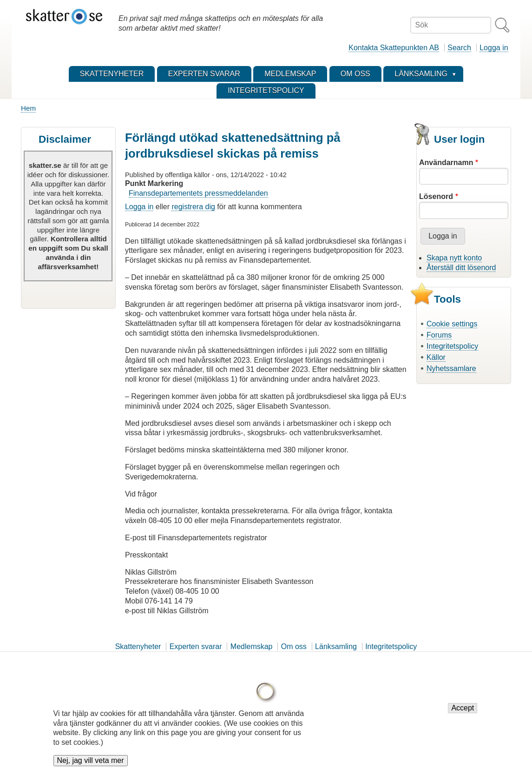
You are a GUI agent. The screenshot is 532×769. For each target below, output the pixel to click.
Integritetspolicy (452, 346)
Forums (439, 335)
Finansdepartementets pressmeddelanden (198, 193)
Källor (436, 357)
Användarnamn (446, 162)
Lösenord (436, 196)
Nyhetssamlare (451, 368)
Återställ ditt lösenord (461, 268)
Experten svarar (196, 646)
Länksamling (336, 646)
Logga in (494, 48)
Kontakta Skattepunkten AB (394, 48)
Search (459, 48)
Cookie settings (452, 324)
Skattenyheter (138, 646)
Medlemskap (252, 646)
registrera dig (193, 207)
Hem (28, 108)
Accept (463, 714)
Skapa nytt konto (454, 258)
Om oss (294, 646)
